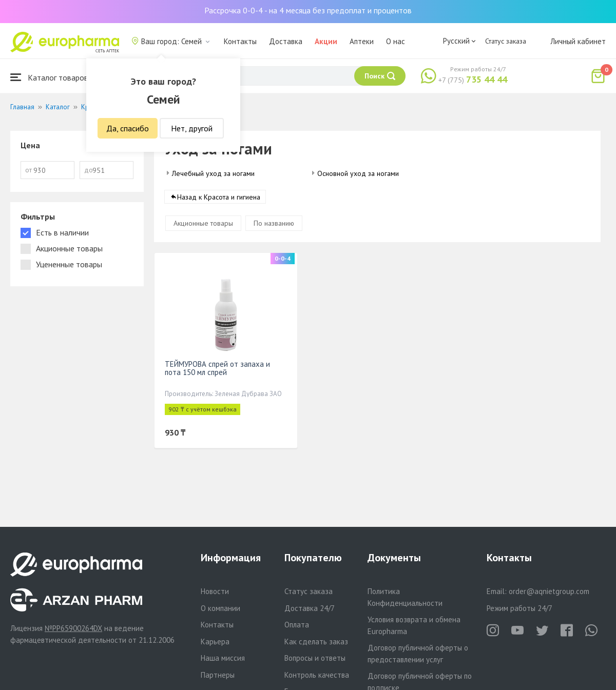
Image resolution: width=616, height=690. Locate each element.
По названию (274, 223)
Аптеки (362, 41)
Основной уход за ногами (358, 173)
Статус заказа (506, 41)
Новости (215, 591)
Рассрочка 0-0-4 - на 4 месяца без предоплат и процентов (308, 10)
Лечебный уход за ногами (213, 173)
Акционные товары (203, 223)
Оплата (297, 625)
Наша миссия (223, 658)
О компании (220, 608)
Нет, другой (192, 128)
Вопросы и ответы (315, 658)
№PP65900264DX (73, 628)
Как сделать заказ (316, 642)
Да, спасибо (128, 128)
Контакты (240, 41)
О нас (396, 41)
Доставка (286, 41)
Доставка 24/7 (310, 608)
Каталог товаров (49, 77)
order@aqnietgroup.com (549, 591)
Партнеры (218, 675)
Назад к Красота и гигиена (219, 197)
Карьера (215, 642)
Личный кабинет (578, 41)
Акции (326, 41)
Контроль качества (317, 675)
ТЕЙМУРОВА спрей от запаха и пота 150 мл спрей (217, 368)
